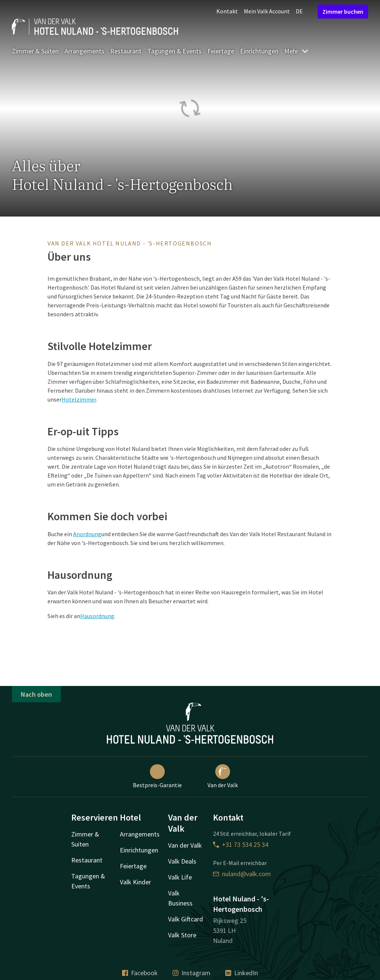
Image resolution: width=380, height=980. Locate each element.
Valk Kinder (135, 882)
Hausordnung (97, 616)
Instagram (191, 973)
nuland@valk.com (242, 874)
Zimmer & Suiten (35, 51)
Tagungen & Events (174, 51)
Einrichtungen (259, 51)
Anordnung (87, 534)
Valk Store (182, 935)
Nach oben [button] (36, 694)
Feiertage (221, 51)
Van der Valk (223, 776)
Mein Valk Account (267, 11)
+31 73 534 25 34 (241, 844)
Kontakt (227, 11)
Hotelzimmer (79, 399)
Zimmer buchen (343, 11)
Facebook (140, 973)
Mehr (297, 51)
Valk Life (180, 877)
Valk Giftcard (186, 919)
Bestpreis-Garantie (157, 776)
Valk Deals (182, 861)
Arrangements (84, 51)
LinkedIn (242, 973)
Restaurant (126, 51)
